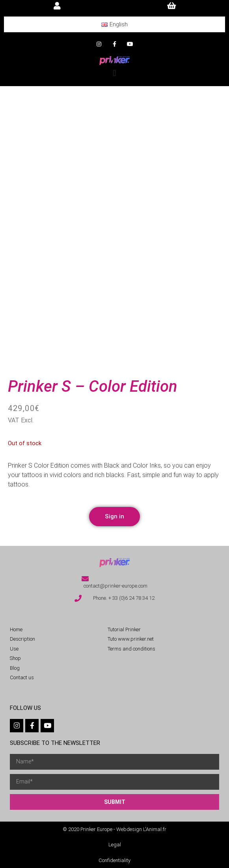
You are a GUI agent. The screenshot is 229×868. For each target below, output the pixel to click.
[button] (114, 73)
